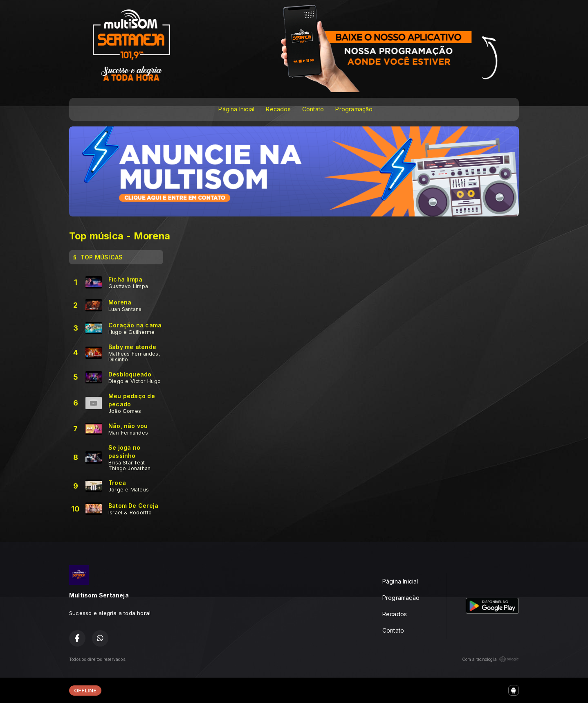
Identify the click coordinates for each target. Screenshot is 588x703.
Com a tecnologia (490, 659)
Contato (313, 109)
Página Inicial (236, 109)
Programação (354, 109)
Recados (278, 109)
